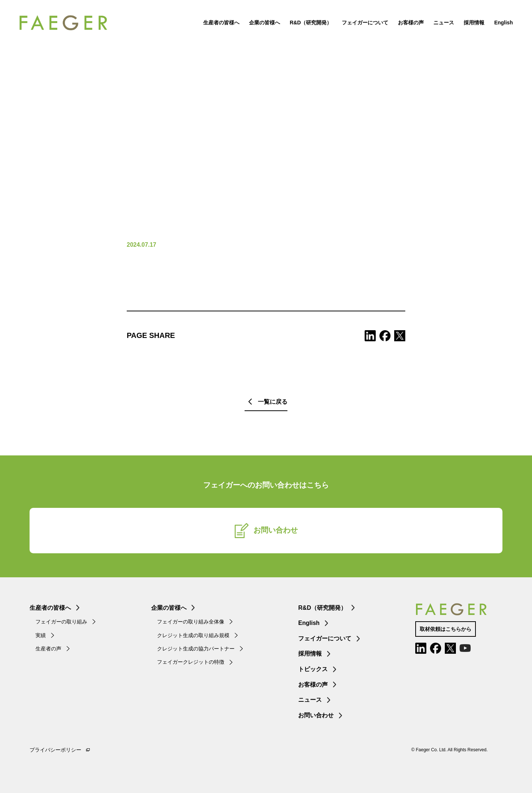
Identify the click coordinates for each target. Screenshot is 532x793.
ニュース (433, 30)
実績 (41, 635)
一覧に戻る (273, 402)
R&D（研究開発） (300, 30)
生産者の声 (48, 649)
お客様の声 (400, 30)
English (493, 30)
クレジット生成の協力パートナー (196, 649)
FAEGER (93, 30)
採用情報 (464, 30)
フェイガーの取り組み (61, 622)
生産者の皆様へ (211, 30)
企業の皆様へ (254, 30)
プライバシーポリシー (55, 750)
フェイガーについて (354, 30)
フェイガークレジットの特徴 (191, 662)
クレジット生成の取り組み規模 (193, 635)
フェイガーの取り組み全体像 (191, 622)
